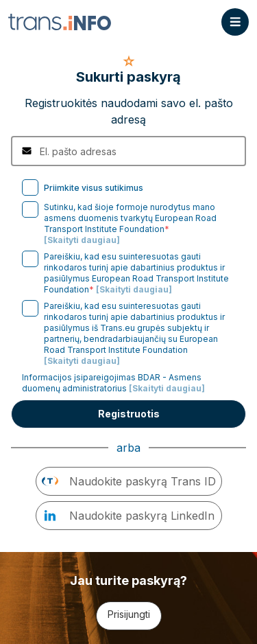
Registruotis (129, 414)
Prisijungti (129, 614)
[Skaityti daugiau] (82, 240)
